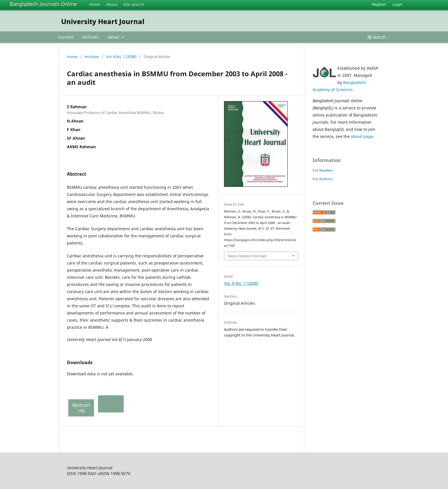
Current (66, 37)
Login (397, 4)
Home (95, 4)
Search (377, 37)
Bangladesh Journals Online (43, 4)
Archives (90, 37)
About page (362, 136)
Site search (134, 4)
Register (379, 4)
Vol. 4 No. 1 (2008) (121, 57)
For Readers (323, 170)
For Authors (323, 179)
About (112, 4)
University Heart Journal (103, 21)
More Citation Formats (247, 256)
